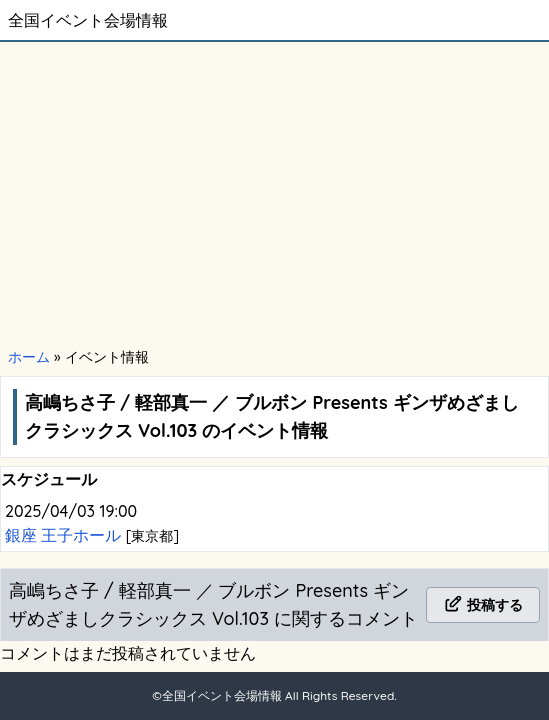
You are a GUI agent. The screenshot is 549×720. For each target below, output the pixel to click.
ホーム (29, 357)
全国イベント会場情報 (88, 20)
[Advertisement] (274, 192)
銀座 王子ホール (65, 535)
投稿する (483, 605)
